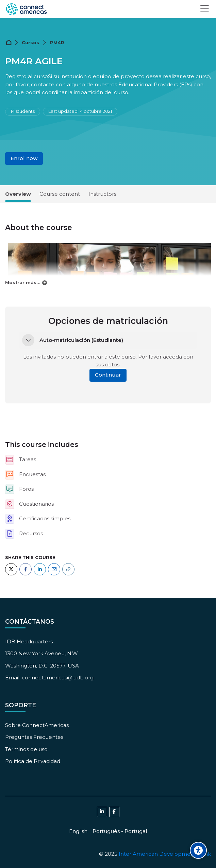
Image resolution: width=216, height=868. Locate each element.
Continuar (108, 375)
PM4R (57, 43)
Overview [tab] (18, 194)
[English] (78, 831)
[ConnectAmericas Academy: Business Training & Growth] (26, 9)
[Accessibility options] (198, 850)
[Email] (54, 569)
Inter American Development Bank (165, 854)
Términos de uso (26, 749)
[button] (28, 340)
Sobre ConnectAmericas (37, 725)
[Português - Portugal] (120, 831)
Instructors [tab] (102, 194)
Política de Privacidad (33, 761)
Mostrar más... (23, 283)
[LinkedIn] (40, 569)
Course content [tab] (60, 194)
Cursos (30, 43)
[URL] (68, 569)
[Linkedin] (102, 812)
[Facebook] (26, 569)
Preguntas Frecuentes (34, 737)
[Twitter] (11, 569)
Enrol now (24, 158)
